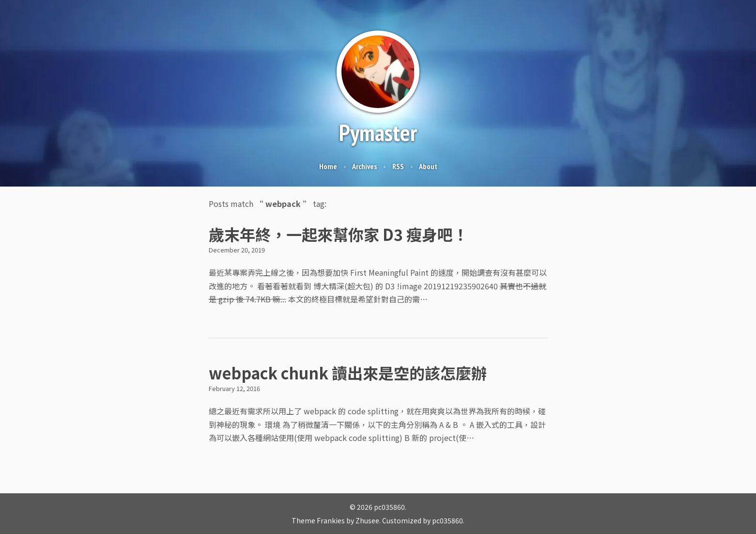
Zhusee (367, 520)
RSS (398, 166)
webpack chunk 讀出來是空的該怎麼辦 (348, 373)
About (428, 166)
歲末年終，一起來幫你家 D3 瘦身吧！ (339, 234)
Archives (364, 166)
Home (328, 166)
